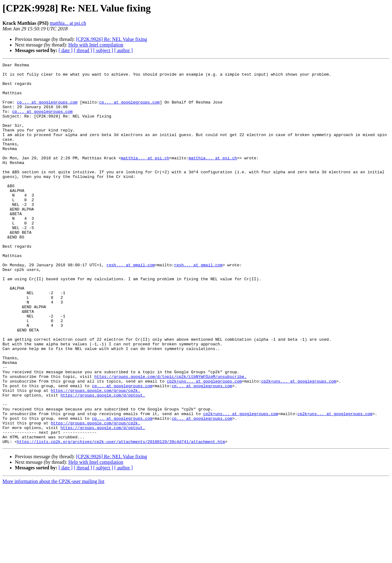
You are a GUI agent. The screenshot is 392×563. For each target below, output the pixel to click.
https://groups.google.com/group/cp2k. (96, 456)
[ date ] (66, 50)
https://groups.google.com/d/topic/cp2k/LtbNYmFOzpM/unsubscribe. (170, 440)
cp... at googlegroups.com (47, 110)
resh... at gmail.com (130, 306)
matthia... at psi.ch (68, 23)
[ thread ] (83, 50)
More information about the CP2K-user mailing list (53, 558)
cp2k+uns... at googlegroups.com (204, 445)
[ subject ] (103, 50)
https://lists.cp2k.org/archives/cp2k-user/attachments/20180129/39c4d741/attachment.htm (121, 518)
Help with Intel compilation (96, 45)
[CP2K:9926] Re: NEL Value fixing (111, 39)
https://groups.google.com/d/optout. (103, 462)
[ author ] (124, 50)
